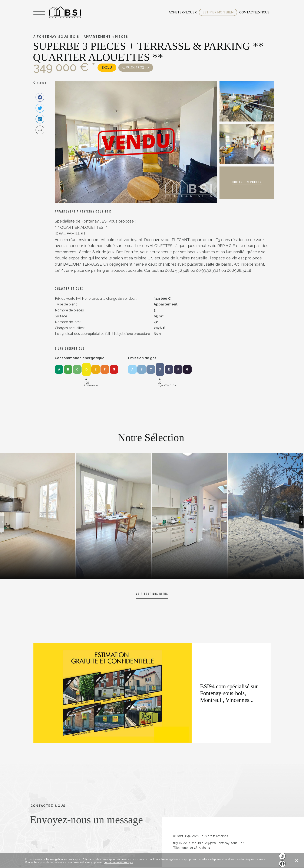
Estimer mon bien (218, 12)
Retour (42, 83)
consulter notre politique (118, 862)
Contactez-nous (254, 12)
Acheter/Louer (183, 12)
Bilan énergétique (70, 349)
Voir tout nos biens (152, 594)
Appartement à (83, 212)
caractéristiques (69, 289)
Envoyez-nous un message (86, 820)
